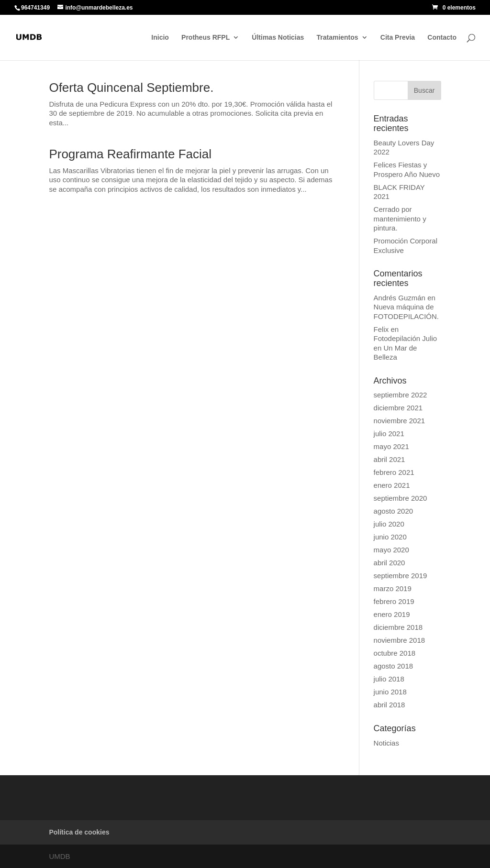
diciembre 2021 (398, 408)
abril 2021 (390, 459)
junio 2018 (390, 692)
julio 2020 (389, 524)
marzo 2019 (393, 588)
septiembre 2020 (401, 498)
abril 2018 (390, 705)
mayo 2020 (391, 550)
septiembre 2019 (401, 576)
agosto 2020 (394, 511)
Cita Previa (398, 38)
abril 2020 (390, 563)
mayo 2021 (391, 446)
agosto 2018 (394, 666)
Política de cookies (79, 832)
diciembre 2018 (398, 627)
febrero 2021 (394, 472)
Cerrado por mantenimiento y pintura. (400, 219)
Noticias (386, 743)
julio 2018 (389, 679)
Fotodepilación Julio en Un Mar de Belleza (406, 348)
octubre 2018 (395, 653)
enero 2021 (392, 485)
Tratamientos (337, 38)
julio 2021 (389, 434)
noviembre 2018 (400, 640)
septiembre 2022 (401, 395)
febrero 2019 (394, 601)
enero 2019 (392, 614)
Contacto (442, 38)
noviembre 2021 (400, 421)
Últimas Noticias (278, 38)
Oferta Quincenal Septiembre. (131, 88)
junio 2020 (390, 537)
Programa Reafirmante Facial (130, 154)
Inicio (160, 38)
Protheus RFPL (206, 38)
